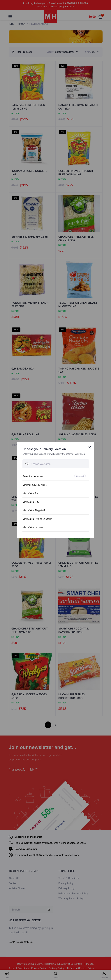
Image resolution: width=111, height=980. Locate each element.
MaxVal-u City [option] (31, 502)
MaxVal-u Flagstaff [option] (34, 510)
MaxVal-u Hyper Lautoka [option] (37, 519)
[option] (56, 476)
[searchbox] (56, 464)
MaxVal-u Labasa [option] (33, 527)
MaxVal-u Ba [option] (30, 493)
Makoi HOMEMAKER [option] (35, 485)
